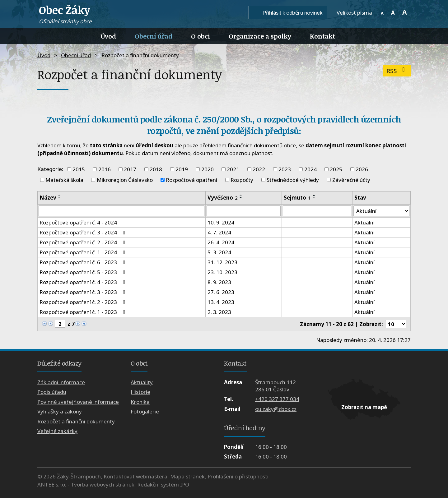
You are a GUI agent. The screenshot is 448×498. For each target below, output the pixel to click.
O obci (201, 36)
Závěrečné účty (351, 180)
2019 (182, 169)
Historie (140, 392)
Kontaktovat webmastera (135, 477)
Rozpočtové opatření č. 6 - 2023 (84, 263)
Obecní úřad (154, 36)
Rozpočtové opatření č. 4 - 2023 (84, 282)
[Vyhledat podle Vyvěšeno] (244, 211)
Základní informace (61, 382)
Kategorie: (50, 169)
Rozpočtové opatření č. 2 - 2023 (84, 302)
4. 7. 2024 (219, 233)
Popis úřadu (52, 392)
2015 (79, 169)
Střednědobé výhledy (293, 180)
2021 (233, 169)
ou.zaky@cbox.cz (276, 409)
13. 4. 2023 (221, 302)
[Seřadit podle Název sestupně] (60, 198)
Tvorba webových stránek (103, 484)
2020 (208, 169)
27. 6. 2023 (221, 292)
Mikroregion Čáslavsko (125, 180)
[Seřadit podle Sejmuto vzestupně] (314, 195)
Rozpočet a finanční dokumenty (76, 421)
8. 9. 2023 (219, 282)
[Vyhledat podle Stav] (381, 211)
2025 (336, 169)
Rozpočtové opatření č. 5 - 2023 (84, 272)
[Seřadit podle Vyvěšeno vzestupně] (241, 195)
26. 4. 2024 (221, 243)
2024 (310, 169)
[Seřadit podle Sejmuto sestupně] (314, 198)
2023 (285, 169)
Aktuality (142, 382)
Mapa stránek (187, 477)
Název (48, 198)
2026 (362, 169)
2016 (105, 169)
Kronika (140, 402)
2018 (156, 169)
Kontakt (322, 36)
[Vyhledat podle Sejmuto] (317, 211)
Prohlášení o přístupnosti (238, 477)
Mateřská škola (64, 180)
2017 (130, 169)
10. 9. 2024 (221, 223)
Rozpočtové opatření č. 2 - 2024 (84, 243)
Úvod (108, 36)
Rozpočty (242, 180)
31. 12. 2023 (222, 263)
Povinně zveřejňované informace (78, 402)
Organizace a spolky (260, 36)
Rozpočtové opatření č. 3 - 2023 (84, 292)
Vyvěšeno (223, 198)
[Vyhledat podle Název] (121, 211)
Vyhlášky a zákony (60, 412)
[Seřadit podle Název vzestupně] (60, 195)
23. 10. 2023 (222, 272)
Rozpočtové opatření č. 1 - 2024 (84, 253)
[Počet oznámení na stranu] (396, 324)
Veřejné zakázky (57, 431)
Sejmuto (297, 198)
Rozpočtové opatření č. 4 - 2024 (78, 223)
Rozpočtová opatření (191, 180)
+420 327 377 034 (277, 399)
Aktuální (364, 223)
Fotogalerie (145, 412)
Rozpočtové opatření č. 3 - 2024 (84, 233)
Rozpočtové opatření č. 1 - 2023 (84, 312)
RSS (397, 71)
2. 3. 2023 (219, 312)
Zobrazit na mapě (364, 407)
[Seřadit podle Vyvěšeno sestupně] (241, 198)
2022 (259, 169)
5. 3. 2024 (219, 253)
